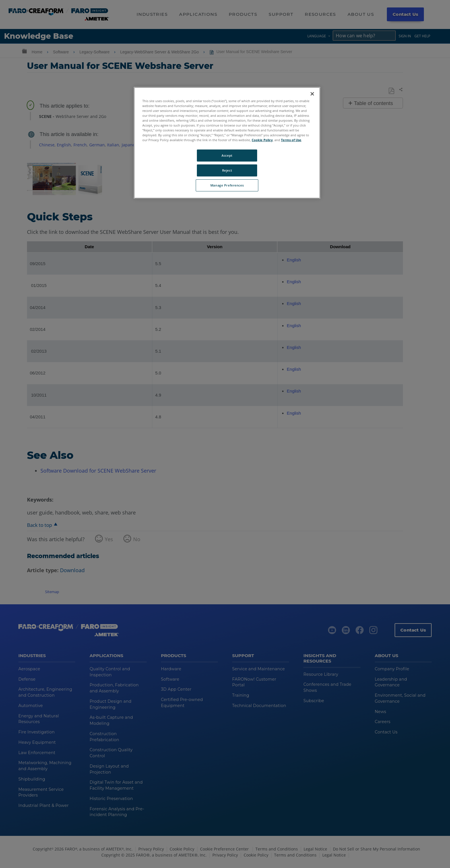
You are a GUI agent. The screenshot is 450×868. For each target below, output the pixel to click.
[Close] (312, 94)
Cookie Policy (262, 140)
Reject (227, 170)
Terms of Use (291, 140)
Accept (227, 155)
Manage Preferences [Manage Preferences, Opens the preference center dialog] (227, 185)
